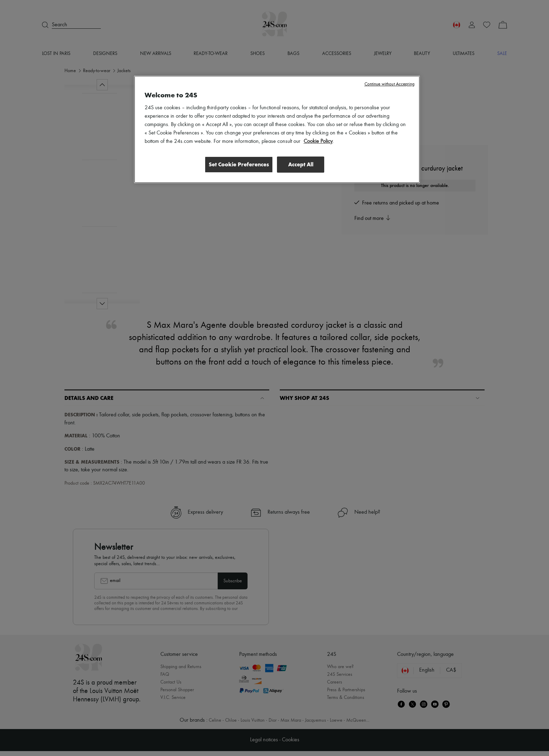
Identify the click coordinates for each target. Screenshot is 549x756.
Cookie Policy (318, 141)
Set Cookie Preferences (237, 164)
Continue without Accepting (390, 84)
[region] (277, 130)
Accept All (301, 164)
